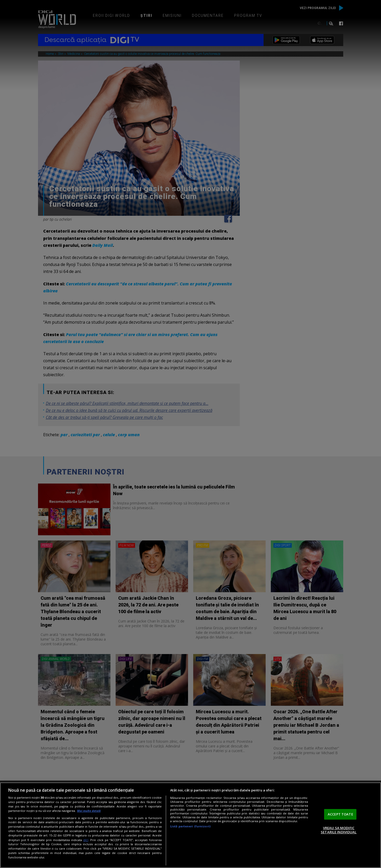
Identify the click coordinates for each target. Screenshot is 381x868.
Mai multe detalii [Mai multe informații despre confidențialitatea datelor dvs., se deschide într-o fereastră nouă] (89, 811)
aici (86, 840)
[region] (190, 825)
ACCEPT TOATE (340, 814)
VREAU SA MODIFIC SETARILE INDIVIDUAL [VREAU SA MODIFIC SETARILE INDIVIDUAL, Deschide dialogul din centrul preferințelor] (339, 830)
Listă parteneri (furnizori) (190, 826)
